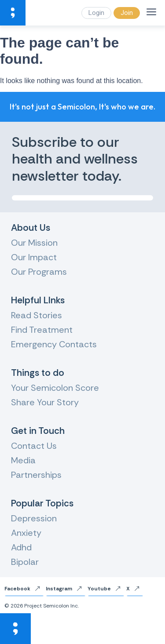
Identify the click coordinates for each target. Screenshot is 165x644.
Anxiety (26, 533)
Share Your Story (45, 402)
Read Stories (37, 315)
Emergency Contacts (54, 344)
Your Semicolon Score (55, 388)
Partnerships (36, 475)
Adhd (21, 547)
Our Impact (34, 257)
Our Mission (34, 243)
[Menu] (151, 12)
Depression (34, 518)
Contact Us (34, 446)
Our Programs (39, 272)
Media (23, 460)
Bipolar (25, 562)
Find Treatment (42, 330)
